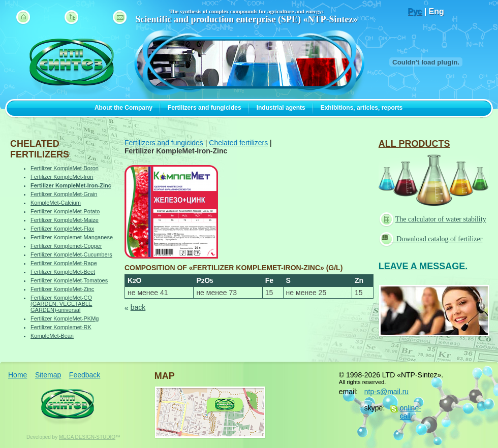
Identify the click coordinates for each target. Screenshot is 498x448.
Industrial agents (281, 108)
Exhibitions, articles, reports (362, 108)
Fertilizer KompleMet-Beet (63, 272)
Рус (415, 11)
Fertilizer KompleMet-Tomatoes (69, 280)
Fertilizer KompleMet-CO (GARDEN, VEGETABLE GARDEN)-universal (61, 304)
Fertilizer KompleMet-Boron (65, 168)
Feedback (85, 375)
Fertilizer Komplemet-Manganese (72, 237)
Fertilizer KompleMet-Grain (64, 194)
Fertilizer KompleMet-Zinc (62, 289)
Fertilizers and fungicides (205, 108)
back (138, 307)
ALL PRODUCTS (414, 144)
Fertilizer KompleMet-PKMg (65, 318)
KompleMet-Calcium (56, 203)
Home (18, 375)
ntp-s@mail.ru (386, 392)
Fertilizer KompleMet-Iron (62, 177)
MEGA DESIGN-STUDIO (87, 437)
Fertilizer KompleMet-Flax (62, 229)
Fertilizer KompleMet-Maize (65, 220)
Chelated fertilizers (238, 143)
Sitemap (48, 375)
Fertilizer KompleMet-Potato (65, 211)
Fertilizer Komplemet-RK (61, 327)
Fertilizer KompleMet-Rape (64, 263)
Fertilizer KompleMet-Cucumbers (71, 254)
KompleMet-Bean (52, 336)
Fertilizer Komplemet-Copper (66, 246)
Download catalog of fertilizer (432, 238)
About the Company (123, 108)
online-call (411, 412)
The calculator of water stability (434, 219)
